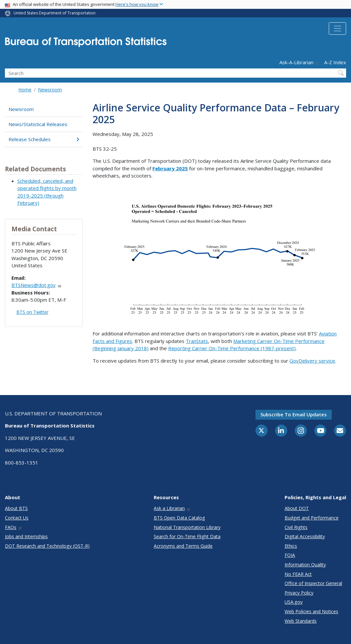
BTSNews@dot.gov (36, 285)
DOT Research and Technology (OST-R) (47, 546)
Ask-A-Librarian (299, 62)
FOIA (290, 555)
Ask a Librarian (172, 508)
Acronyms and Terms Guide (183, 546)
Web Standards (301, 621)
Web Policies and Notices (311, 611)
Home (25, 90)
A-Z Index (335, 62)
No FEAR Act (298, 574)
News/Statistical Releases (38, 124)
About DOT (297, 508)
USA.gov (294, 602)
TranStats (197, 341)
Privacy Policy (299, 593)
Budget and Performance (312, 518)
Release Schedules (44, 139)
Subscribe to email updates (294, 414)
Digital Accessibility (305, 536)
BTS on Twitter (32, 312)
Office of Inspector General (313, 583)
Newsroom (50, 90)
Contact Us (17, 518)
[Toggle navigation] (337, 28)
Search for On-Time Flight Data (187, 536)
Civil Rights (296, 527)
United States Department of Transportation (54, 13)
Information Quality (305, 565)
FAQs (14, 527)
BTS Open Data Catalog (179, 518)
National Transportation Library (187, 527)
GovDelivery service (312, 361)
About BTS (16, 508)
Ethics (291, 546)
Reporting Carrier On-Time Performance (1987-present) (232, 348)
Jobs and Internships (26, 536)
